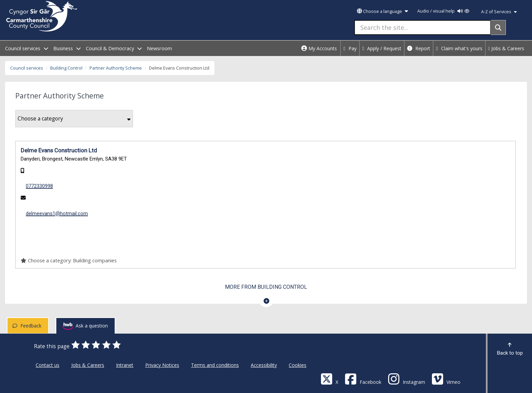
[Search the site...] (423, 27)
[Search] (498, 27)
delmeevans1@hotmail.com (57, 213)
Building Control (66, 68)
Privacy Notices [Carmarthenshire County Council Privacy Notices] (162, 365)
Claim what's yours (459, 48)
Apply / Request (382, 48)
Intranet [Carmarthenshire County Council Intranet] (125, 365)
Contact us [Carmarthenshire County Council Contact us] (47, 365)
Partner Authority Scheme (116, 68)
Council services (27, 68)
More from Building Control (266, 287)
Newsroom (159, 48)
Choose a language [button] (382, 11)
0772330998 (39, 186)
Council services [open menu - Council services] (27, 48)
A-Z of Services (499, 12)
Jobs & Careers (506, 48)
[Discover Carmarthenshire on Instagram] (406, 379)
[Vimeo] (446, 379)
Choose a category (74, 119)
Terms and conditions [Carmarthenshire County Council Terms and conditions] (215, 365)
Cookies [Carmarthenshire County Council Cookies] (298, 365)
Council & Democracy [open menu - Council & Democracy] (114, 48)
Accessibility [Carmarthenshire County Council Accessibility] (264, 365)
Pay (350, 48)
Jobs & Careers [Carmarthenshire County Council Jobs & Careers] (88, 365)
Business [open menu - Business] (67, 48)
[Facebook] (363, 379)
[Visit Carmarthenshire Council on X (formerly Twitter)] (329, 379)
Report (419, 48)
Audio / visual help (443, 11)
